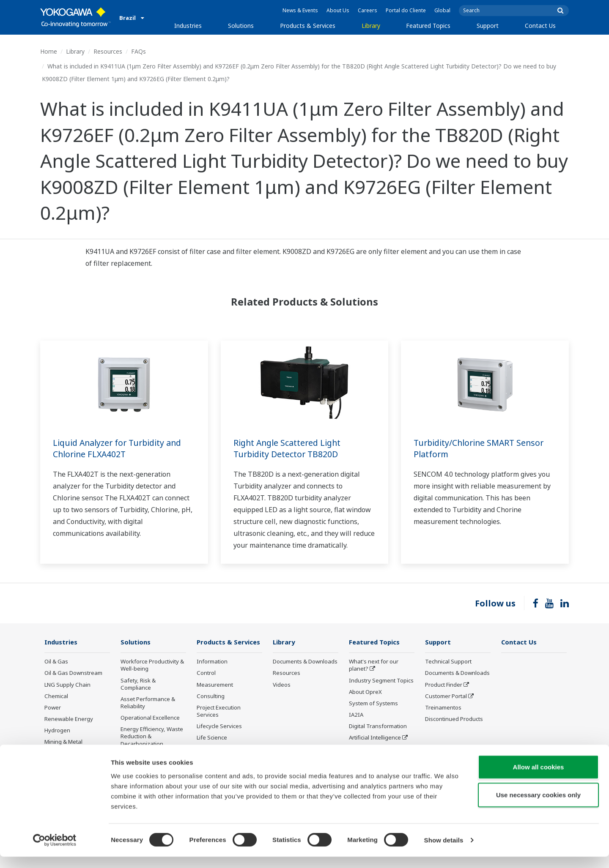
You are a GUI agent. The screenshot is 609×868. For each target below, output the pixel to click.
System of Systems (373, 704)
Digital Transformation (378, 726)
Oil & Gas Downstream (73, 673)
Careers (368, 10)
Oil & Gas (56, 662)
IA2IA (356, 715)
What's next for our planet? (374, 665)
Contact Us (540, 26)
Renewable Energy (69, 719)
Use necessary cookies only (538, 806)
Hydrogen (57, 731)
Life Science (212, 738)
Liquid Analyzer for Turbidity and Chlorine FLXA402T (120, 448)
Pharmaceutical (64, 753)
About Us (338, 10)
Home (49, 51)
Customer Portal (446, 696)
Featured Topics (428, 26)
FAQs (139, 51)
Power (53, 708)
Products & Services (308, 26)
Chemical (56, 696)
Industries (188, 26)
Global (442, 10)
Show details (444, 851)
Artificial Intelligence (375, 738)
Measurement (215, 685)
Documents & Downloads (305, 662)
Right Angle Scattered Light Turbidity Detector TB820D (289, 448)
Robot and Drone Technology (371, 753)
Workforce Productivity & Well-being (152, 665)
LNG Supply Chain (67, 685)
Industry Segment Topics (381, 680)
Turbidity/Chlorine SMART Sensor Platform (481, 448)
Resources (108, 51)
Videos (282, 685)
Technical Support (448, 662)
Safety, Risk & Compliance (138, 684)
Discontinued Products (454, 719)
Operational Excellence (150, 718)
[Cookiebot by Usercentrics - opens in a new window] (55, 852)
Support (488, 26)
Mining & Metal (63, 742)
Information (212, 662)
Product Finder (444, 685)
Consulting (211, 696)
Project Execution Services (219, 711)
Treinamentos (443, 708)
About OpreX (365, 692)
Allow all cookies (539, 778)
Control (206, 673)
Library (371, 26)
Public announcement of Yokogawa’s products (228, 753)
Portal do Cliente (406, 10)
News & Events (300, 10)
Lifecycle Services (219, 726)
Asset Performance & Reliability (148, 703)
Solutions (241, 26)
